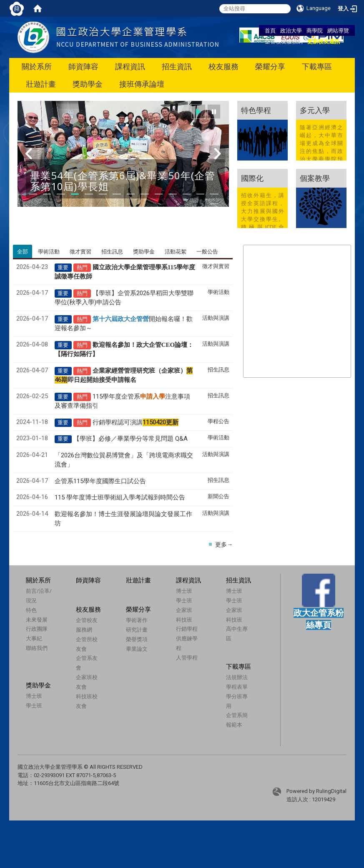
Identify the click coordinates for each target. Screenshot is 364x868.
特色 (31, 610)
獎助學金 (88, 84)
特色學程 (256, 110)
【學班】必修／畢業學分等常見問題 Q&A (131, 439)
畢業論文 (124, 660)
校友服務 (223, 66)
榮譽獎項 (124, 650)
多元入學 (315, 110)
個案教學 (315, 178)
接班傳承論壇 (142, 84)
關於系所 (37, 66)
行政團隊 (37, 629)
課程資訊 (130, 66)
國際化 (252, 178)
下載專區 (317, 66)
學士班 (184, 600)
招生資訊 (177, 66)
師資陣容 (83, 66)
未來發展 (37, 620)
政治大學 (291, 30)
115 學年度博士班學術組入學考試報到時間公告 (120, 497)
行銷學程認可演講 (136, 422)
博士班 (184, 591)
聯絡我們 (37, 648)
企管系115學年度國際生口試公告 (100, 481)
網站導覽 (338, 30)
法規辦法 (231, 681)
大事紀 (34, 638)
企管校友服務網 (284, 41)
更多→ (224, 544)
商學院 (315, 30)
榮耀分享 (270, 66)
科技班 (184, 620)
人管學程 (187, 657)
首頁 (270, 30)
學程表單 (231, 690)
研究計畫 (124, 641)
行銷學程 (187, 629)
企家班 (184, 610)
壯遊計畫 (41, 84)
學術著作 (124, 631)
